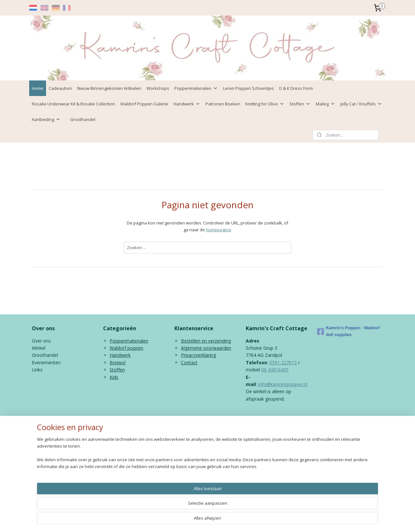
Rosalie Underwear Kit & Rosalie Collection (73, 104)
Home (38, 88)
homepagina (218, 230)
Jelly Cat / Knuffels (361, 104)
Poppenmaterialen (196, 88)
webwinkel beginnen (229, 424)
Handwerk (187, 104)
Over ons (41, 341)
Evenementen (46, 363)
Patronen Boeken (223, 104)
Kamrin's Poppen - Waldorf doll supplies (348, 331)
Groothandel (83, 119)
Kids (114, 377)
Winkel (39, 348)
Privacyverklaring (198, 355)
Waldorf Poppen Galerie (144, 104)
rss (204, 424)
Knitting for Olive (265, 104)
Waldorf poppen (126, 348)
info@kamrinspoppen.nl (283, 384)
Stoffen (300, 104)
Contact (189, 363)
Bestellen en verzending (206, 341)
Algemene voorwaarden (206, 348)
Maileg (326, 104)
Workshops (158, 88)
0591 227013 (283, 363)
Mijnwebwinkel (285, 424)
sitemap (190, 424)
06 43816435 (275, 370)
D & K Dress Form (296, 88)
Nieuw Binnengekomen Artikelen (109, 88)
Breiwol (118, 363)
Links (37, 370)
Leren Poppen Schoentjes (249, 88)
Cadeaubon (60, 88)
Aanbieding (46, 119)
